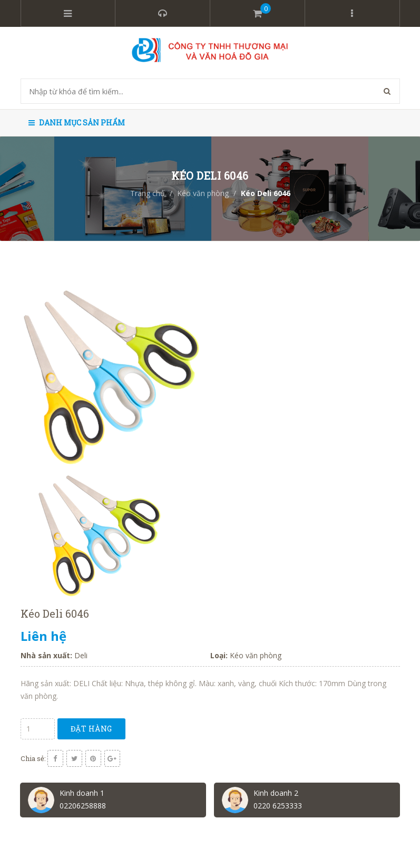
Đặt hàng (91, 729)
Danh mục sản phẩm (77, 123)
